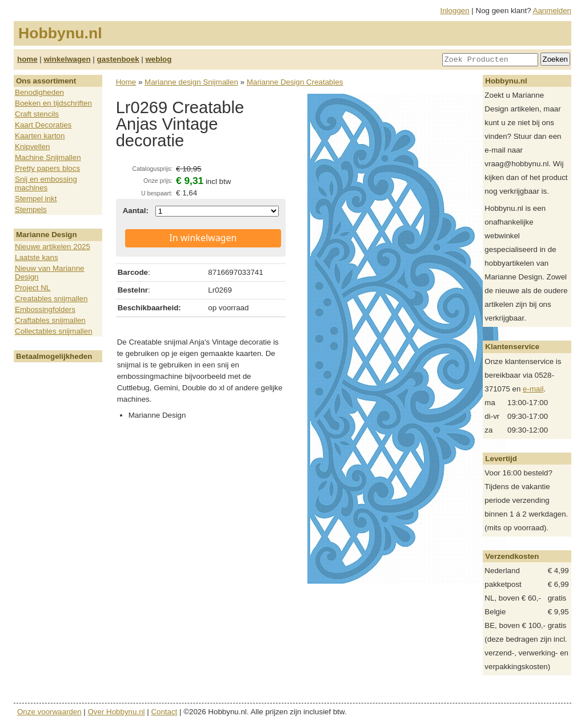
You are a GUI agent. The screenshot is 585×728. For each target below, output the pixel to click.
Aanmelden (552, 11)
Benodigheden (39, 92)
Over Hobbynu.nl (117, 712)
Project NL (33, 288)
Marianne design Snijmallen (191, 82)
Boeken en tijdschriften (53, 103)
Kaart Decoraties (43, 125)
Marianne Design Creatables (295, 82)
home (27, 59)
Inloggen (455, 11)
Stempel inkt (36, 199)
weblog (158, 59)
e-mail (533, 389)
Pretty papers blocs (47, 168)
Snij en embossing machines (46, 183)
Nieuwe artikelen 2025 (53, 247)
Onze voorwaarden (49, 712)
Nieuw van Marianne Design (50, 273)
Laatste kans (37, 257)
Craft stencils (37, 114)
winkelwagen (67, 59)
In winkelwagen (203, 238)
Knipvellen (33, 147)
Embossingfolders (45, 309)
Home (126, 82)
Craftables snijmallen (50, 320)
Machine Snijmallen (48, 157)
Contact (164, 712)
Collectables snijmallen (54, 331)
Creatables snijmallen (51, 299)
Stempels (31, 209)
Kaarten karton (40, 136)
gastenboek (118, 59)
